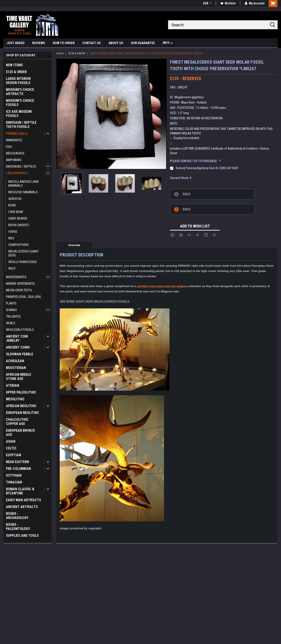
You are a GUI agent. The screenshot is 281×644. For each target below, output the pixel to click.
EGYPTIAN (14, 455)
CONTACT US (92, 43)
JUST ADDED (16, 43)
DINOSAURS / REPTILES (21, 166)
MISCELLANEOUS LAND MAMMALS (23, 184)
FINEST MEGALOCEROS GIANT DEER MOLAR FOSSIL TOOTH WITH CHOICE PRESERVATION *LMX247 (146, 53)
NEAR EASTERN (17, 462)
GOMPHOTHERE (19, 245)
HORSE (13, 232)
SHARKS (11, 310)
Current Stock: (181, 178)
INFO (168, 43)
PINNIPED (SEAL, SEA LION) (23, 297)
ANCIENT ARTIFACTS (22, 507)
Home (60, 53)
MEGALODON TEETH (19, 290)
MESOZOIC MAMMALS (23, 192)
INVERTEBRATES (16, 277)
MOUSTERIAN (16, 368)
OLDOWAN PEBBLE (20, 354)
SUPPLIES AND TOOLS (22, 536)
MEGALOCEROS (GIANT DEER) (23, 253)
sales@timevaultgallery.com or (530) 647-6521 (207, 168)
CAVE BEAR (16, 212)
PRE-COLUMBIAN (18, 469)
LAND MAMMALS (17, 173)
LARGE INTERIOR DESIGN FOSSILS (18, 81)
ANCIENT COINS (18, 347)
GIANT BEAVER (18, 218)
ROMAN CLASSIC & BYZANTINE (20, 491)
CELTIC (11, 448)
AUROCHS (15, 199)
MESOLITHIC (15, 399)
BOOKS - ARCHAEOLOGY (17, 516)
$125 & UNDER (16, 72)
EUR (207, 3)
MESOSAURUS (15, 153)
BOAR (12, 205)
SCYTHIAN (14, 475)
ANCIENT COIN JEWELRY (17, 338)
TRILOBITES (13, 317)
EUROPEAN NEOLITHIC (23, 413)
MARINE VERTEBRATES (20, 284)
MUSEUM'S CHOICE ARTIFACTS (20, 92)
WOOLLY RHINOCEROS (23, 262)
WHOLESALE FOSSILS (20, 330)
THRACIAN (14, 482)
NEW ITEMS (14, 65)
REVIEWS (39, 43)
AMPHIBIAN (14, 160)
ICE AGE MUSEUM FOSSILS (19, 114)
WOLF (12, 268)
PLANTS (11, 303)
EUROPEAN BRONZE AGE (20, 433)
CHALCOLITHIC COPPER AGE (17, 422)
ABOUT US (116, 43)
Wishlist (228, 3)
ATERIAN (13, 386)
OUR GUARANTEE (143, 43)
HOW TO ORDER (64, 43)
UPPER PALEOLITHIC (21, 392)
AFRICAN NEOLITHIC (21, 406)
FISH (9, 147)
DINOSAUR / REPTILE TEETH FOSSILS (21, 125)
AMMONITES (14, 140)
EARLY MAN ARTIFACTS (23, 500)
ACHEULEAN (15, 361)
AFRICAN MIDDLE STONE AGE (19, 377)
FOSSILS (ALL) (17, 133)
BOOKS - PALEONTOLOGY (18, 527)
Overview (74, 245)
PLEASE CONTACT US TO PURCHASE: (195, 161)
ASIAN (11, 441)
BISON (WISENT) (19, 225)
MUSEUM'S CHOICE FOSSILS (20, 103)
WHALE (11, 323)
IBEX (11, 238)
